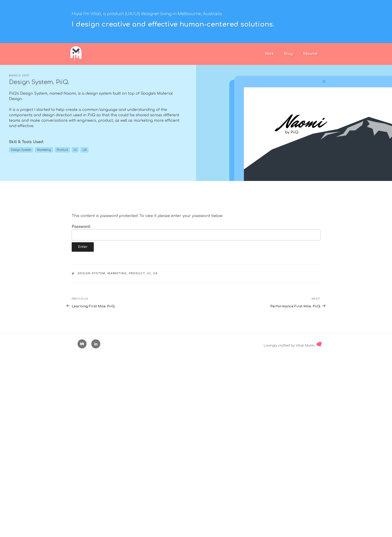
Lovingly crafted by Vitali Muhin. (293, 346)
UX (155, 273)
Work (269, 54)
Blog (288, 54)
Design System (92, 273)
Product (137, 273)
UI (149, 273)
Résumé (310, 54)
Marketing (117, 273)
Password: (196, 232)
